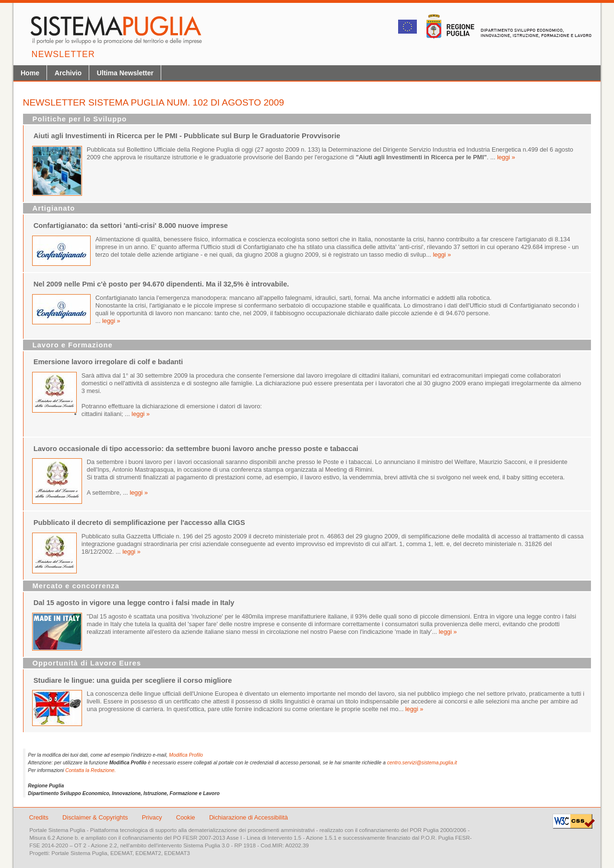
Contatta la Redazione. (90, 770)
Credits (39, 817)
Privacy (153, 817)
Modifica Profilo (186, 755)
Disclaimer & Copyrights (96, 817)
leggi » (506, 157)
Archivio (68, 73)
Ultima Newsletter (125, 73)
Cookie (186, 817)
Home (30, 73)
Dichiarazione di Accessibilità (248, 817)
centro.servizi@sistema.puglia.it (422, 763)
